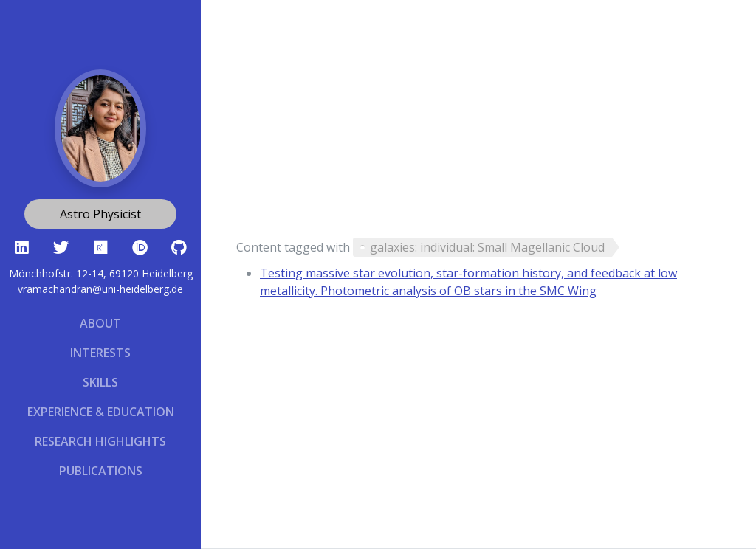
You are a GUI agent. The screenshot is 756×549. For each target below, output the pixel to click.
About (100, 323)
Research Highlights (100, 441)
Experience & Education (101, 412)
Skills (100, 382)
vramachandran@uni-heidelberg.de (100, 289)
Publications (101, 471)
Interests (100, 353)
